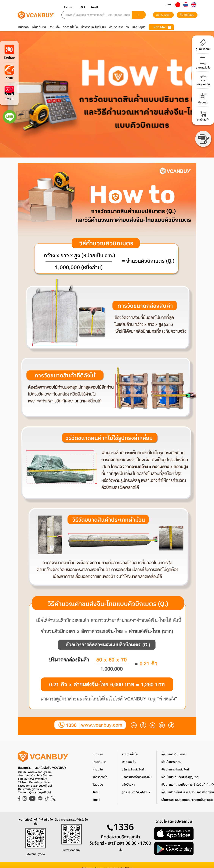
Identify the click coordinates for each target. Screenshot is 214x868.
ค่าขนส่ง (55, 27)
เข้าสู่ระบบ (187, 15)
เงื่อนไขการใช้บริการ (173, 754)
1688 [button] (82, 7)
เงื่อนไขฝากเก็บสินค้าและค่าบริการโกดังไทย (188, 792)
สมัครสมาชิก (163, 15)
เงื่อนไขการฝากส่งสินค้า (176, 770)
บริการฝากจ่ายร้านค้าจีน (137, 777)
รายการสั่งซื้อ (130, 754)
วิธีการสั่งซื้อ (71, 27)
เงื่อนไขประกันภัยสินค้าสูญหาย (180, 777)
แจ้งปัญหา (139, 27)
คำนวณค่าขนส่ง (119, 27)
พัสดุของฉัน (129, 762)
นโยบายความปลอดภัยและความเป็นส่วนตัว (187, 800)
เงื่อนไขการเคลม (171, 762)
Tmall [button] (94, 7)
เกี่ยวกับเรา (39, 27)
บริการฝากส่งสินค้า (134, 770)
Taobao (98, 785)
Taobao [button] (69, 7)
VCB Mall (162, 27)
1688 (96, 792)
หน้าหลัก (24, 27)
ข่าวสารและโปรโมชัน (94, 27)
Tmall (96, 800)
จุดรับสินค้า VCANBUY (136, 792)
